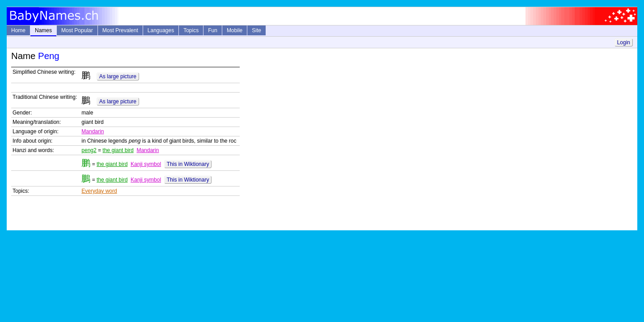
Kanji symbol (146, 164)
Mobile (235, 30)
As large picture (118, 76)
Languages (161, 30)
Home (18, 30)
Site (256, 30)
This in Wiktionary (188, 164)
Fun (213, 30)
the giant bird (118, 150)
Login (624, 42)
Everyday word (99, 191)
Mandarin (93, 131)
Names (43, 30)
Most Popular (77, 30)
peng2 (89, 150)
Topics (191, 30)
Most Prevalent (120, 30)
